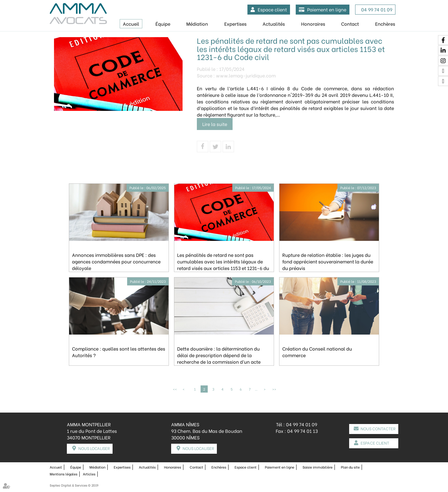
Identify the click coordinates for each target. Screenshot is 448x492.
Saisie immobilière (318, 467)
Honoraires (313, 24)
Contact (350, 24)
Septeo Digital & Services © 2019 (74, 485)
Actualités (274, 24)
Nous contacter (378, 428)
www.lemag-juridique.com (246, 75)
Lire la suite (215, 124)
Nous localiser (94, 448)
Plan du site (350, 467)
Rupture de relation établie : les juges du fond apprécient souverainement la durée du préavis (328, 261)
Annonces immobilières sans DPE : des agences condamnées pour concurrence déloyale (116, 261)
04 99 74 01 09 (377, 9)
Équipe (163, 24)
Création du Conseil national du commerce (317, 352)
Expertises (235, 24)
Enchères (385, 24)
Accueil (131, 24)
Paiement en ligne (327, 9)
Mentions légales (64, 474)
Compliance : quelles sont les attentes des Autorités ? (119, 352)
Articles (89, 474)
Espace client (272, 9)
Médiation (197, 24)
